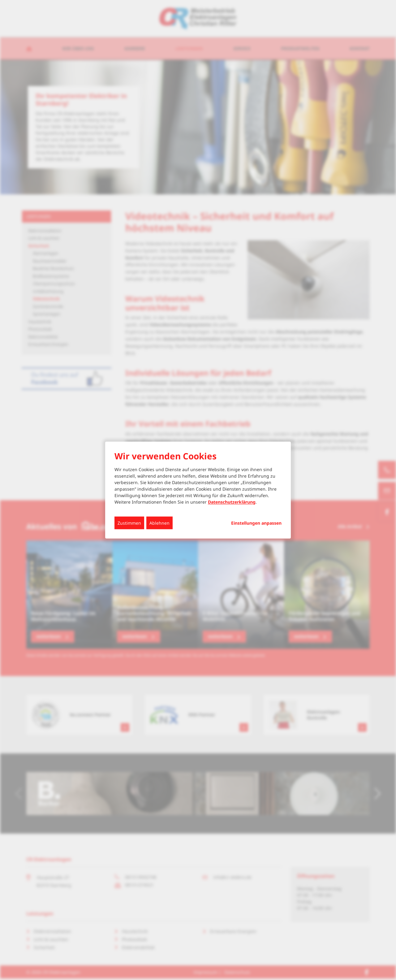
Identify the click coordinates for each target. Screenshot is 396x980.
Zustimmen (129, 523)
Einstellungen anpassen (256, 523)
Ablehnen (159, 523)
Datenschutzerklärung (232, 502)
